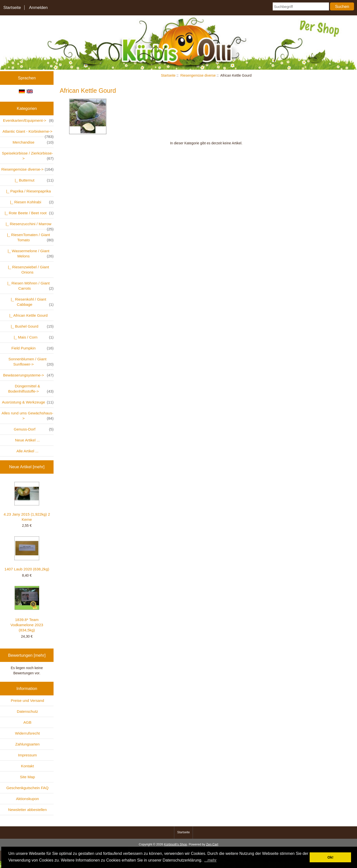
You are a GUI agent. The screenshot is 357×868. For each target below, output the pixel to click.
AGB (27, 722)
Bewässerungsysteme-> (28, 375)
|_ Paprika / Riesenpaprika (27, 191)
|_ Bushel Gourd (31, 326)
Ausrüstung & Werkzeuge (28, 402)
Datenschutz (28, 711)
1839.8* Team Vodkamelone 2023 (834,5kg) (27, 609)
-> (27, 169)
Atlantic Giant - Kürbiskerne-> (28, 133)
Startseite (12, 8)
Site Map (27, 777)
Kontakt (28, 766)
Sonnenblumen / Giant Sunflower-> (31, 362)
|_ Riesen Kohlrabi (31, 202)
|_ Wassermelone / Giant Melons (30, 254)
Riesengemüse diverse (198, 75)
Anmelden (38, 8)
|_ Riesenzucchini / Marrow (29, 225)
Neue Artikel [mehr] (27, 467)
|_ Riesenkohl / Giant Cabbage (31, 302)
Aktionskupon (27, 799)
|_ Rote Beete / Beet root (28, 213)
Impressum (28, 755)
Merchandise (33, 142)
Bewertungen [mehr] (27, 655)
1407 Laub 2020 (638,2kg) (27, 554)
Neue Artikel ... (28, 440)
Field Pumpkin (32, 348)
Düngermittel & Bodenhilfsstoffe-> (31, 389)
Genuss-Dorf (34, 429)
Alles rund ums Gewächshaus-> (28, 416)
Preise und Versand (27, 700)
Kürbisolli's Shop (175, 844)
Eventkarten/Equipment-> (28, 120)
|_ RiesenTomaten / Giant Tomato (29, 238)
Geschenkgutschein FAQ (27, 788)
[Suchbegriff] (301, 6)
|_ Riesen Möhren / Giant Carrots (29, 286)
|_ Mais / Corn (33, 337)
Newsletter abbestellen (28, 810)
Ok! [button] (330, 857)
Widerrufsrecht (28, 733)
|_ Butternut (33, 180)
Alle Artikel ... (27, 451)
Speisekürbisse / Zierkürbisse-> (28, 156)
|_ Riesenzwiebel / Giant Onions (28, 270)
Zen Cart (212, 844)
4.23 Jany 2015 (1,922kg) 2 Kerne (27, 502)
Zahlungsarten (27, 744)
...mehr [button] (210, 860)
